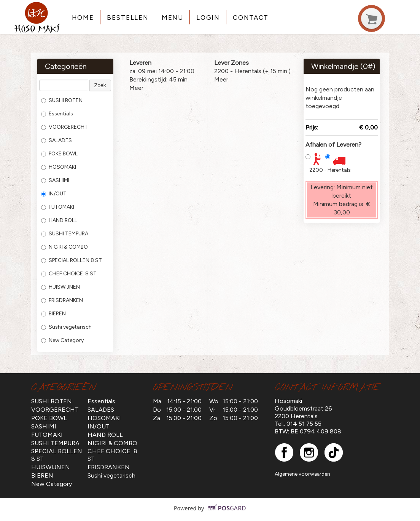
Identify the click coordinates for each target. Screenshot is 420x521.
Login (208, 18)
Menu (173, 18)
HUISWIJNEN (60, 287)
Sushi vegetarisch (66, 327)
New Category (62, 340)
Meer (136, 88)
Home (83, 18)
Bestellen (128, 18)
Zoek (100, 85)
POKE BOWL (59, 154)
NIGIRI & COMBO (64, 247)
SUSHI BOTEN (62, 100)
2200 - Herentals (330, 170)
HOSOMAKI (59, 167)
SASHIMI (55, 180)
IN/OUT (54, 194)
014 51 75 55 (304, 424)
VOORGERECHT (64, 127)
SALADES (56, 140)
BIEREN (53, 314)
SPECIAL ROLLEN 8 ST (72, 260)
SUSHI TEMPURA (65, 234)
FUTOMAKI (58, 207)
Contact (251, 18)
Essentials (57, 114)
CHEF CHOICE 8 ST (69, 274)
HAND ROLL (59, 220)
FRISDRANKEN (62, 300)
